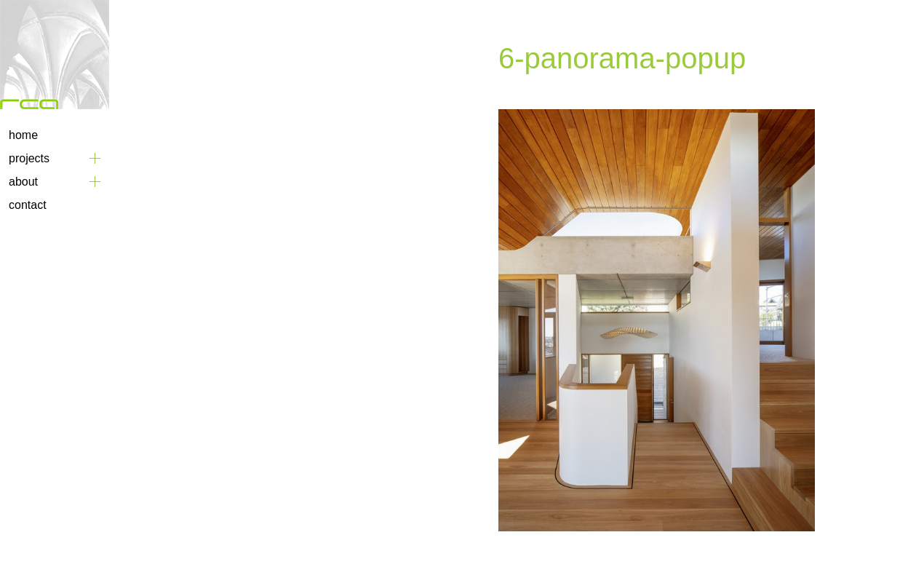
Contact (28, 205)
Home (23, 135)
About (23, 182)
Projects (29, 158)
